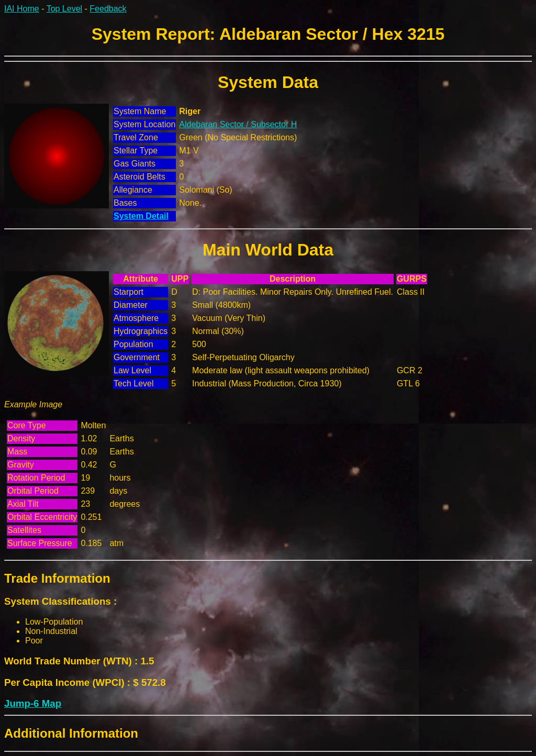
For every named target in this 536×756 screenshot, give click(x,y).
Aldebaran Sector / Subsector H (238, 124)
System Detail (141, 216)
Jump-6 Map (33, 703)
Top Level (65, 9)
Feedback (108, 9)
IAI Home (22, 9)
